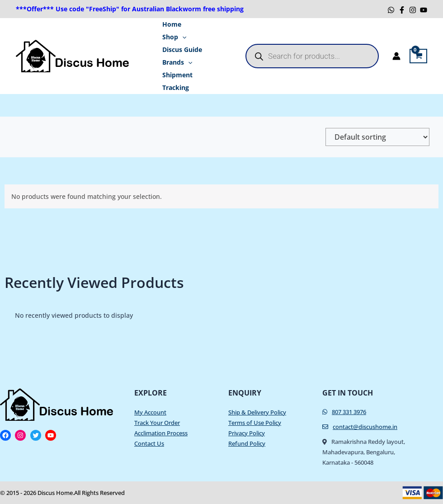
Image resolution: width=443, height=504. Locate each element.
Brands (175, 62)
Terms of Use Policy (255, 423)
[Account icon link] (396, 56)
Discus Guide (180, 49)
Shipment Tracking (175, 81)
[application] (180, 37)
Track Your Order (157, 423)
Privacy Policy (247, 433)
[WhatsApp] (391, 10)
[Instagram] (413, 10)
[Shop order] (377, 137)
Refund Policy (247, 443)
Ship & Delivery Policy (257, 412)
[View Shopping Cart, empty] (418, 56)
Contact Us (149, 443)
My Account (150, 412)
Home (170, 24)
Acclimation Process (161, 433)
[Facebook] (402, 10)
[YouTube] (424, 10)
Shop (172, 37)
